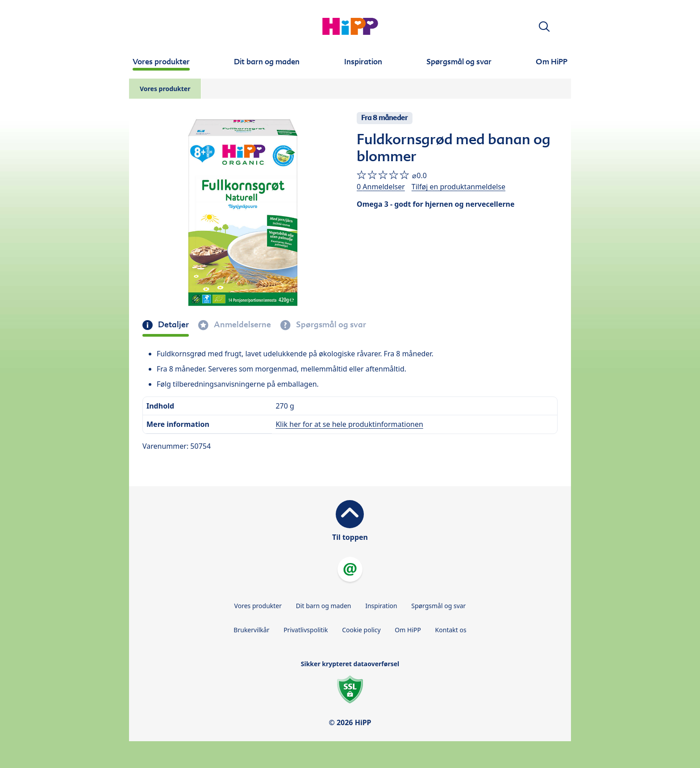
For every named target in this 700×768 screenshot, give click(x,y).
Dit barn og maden (324, 606)
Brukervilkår (251, 630)
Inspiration (381, 606)
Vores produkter (165, 89)
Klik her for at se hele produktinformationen (349, 424)
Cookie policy (361, 630)
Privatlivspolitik (306, 630)
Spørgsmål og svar (438, 606)
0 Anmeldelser (381, 187)
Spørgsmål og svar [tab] (330, 325)
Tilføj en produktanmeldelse (458, 187)
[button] (544, 27)
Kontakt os (451, 630)
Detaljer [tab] (173, 325)
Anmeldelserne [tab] (242, 325)
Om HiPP (408, 630)
